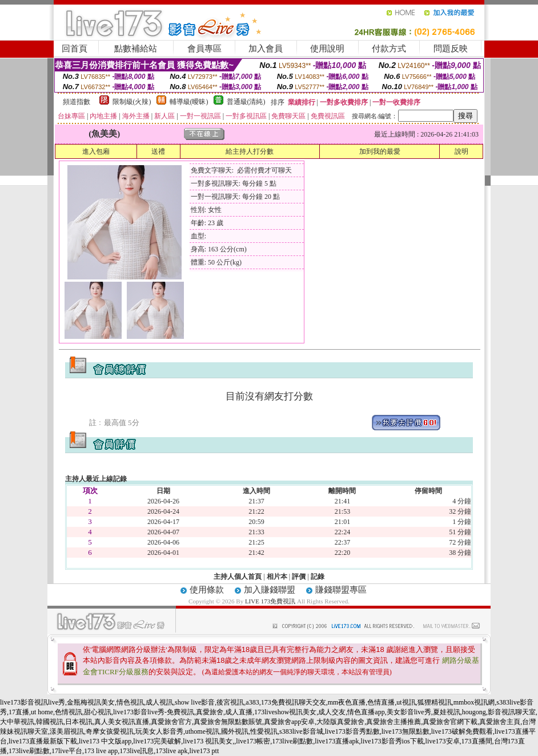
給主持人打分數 (250, 151)
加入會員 (266, 49)
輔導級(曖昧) (189, 102)
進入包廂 (96, 151)
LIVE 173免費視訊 (270, 601)
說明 (461, 151)
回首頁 (75, 49)
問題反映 (451, 49)
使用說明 (327, 49)
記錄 (318, 577)
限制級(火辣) (132, 102)
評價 (299, 577)
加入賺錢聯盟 (270, 590)
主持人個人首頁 (238, 577)
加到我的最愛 (380, 151)
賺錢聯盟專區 (341, 590)
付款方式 (389, 49)
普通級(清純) (246, 102)
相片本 (277, 577)
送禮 (158, 151)
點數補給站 (136, 49)
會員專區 (204, 49)
